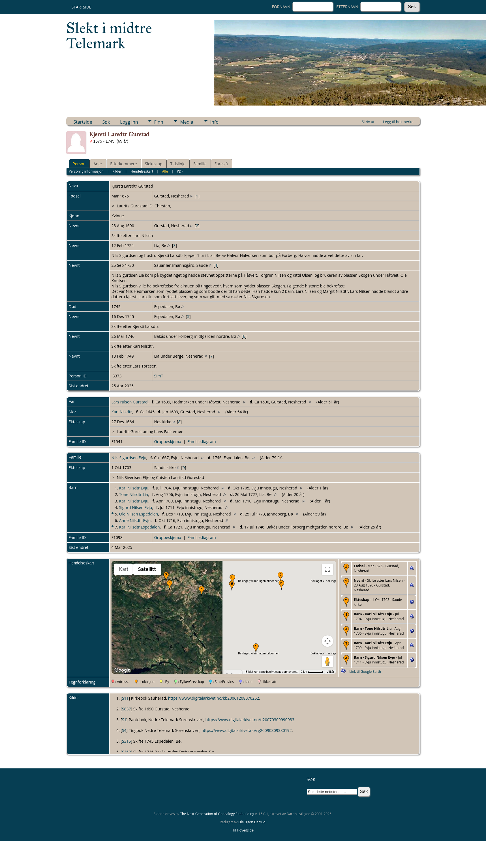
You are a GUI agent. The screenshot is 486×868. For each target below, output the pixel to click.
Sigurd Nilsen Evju (136, 507)
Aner (98, 164)
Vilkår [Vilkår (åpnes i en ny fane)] (330, 672)
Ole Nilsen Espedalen (139, 514)
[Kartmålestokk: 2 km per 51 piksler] (312, 672)
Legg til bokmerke (398, 122)
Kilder (117, 171)
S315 (127, 741)
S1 (124, 720)
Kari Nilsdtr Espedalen (140, 527)
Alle (165, 171)
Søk (106, 122)
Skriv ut (368, 122)
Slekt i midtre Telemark (109, 36)
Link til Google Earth (365, 672)
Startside (82, 7)
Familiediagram (202, 441)
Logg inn (129, 122)
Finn (159, 122)
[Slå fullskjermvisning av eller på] (327, 569)
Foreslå (221, 164)
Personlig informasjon (86, 171)
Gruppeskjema (168, 441)
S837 (127, 709)
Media (187, 122)
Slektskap (154, 164)
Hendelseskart (142, 171)
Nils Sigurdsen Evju (129, 458)
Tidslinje (178, 164)
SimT (159, 376)
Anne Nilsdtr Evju (135, 520)
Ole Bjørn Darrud (252, 822)
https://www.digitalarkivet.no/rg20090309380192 (247, 730)
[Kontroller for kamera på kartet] (327, 641)
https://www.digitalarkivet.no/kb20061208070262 (214, 698)
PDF (180, 171)
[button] (256, 648)
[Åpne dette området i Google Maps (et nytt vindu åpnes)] (122, 670)
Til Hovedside (243, 830)
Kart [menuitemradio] (124, 569)
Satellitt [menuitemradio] (147, 569)
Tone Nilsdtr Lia (134, 494)
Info (214, 122)
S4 (124, 730)
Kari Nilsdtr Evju (134, 488)
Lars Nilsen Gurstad (130, 402)
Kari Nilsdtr (122, 412)
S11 (125, 698)
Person (79, 164)
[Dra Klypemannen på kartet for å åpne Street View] (327, 661)
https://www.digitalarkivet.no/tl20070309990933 (250, 720)
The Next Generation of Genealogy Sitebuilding (217, 814)
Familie (200, 164)
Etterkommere (124, 164)
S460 (127, 752)
